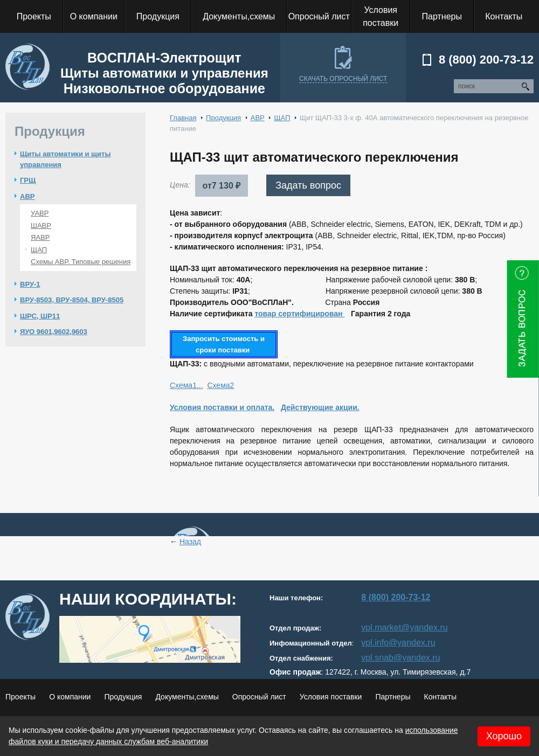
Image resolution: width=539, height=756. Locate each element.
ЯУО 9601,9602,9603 (54, 332)
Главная (183, 118)
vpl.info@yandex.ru (398, 643)
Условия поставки (205, 407)
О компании (70, 697)
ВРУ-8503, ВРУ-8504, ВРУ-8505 (72, 300)
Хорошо (504, 736)
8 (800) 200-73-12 (486, 60)
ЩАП (39, 250)
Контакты (440, 697)
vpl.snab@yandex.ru (400, 658)
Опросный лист (259, 697)
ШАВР (41, 226)
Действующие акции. (320, 407)
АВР (27, 196)
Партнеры (393, 697)
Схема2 (220, 385)
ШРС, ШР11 (40, 316)
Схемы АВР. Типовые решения (81, 262)
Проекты (20, 697)
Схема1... (186, 385)
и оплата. (257, 407)
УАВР (40, 213)
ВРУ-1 (30, 284)
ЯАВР (40, 237)
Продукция (223, 118)
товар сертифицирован (299, 314)
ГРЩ (28, 180)
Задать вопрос (308, 185)
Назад (190, 542)
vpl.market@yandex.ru (404, 627)
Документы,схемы (187, 697)
